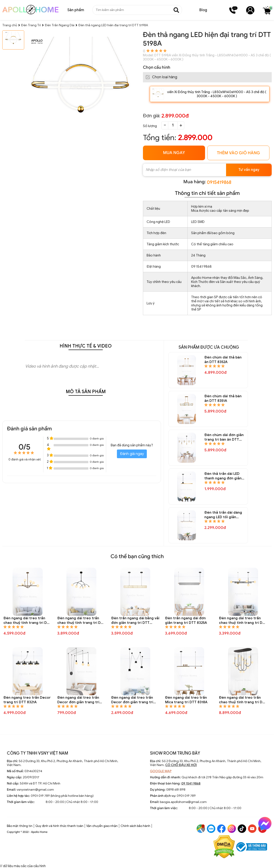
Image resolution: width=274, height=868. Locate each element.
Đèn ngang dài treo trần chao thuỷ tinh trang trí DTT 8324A (243, 621)
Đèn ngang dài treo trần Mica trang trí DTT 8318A (186, 700)
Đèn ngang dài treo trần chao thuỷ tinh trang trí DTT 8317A (243, 700)
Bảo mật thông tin (20, 826)
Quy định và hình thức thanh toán (59, 826)
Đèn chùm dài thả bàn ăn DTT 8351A (223, 398)
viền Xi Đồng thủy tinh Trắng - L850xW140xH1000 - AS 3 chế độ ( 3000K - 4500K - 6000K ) (217, 94)
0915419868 (219, 182)
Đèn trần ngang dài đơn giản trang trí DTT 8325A (186, 620)
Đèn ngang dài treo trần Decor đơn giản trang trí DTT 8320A (78, 700)
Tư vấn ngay (249, 170)
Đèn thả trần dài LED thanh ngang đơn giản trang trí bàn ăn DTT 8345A (223, 476)
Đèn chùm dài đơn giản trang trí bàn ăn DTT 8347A (224, 437)
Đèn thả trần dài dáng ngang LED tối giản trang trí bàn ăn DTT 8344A (223, 515)
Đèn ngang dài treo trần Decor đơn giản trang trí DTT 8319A (132, 700)
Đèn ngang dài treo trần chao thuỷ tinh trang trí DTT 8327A (81, 621)
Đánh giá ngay (132, 454)
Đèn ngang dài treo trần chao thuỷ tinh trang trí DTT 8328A (27, 621)
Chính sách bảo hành (135, 826)
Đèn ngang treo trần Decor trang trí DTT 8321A (27, 700)
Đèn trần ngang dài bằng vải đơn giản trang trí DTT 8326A (135, 621)
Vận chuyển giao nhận (102, 826)
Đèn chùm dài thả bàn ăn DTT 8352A (223, 360)
